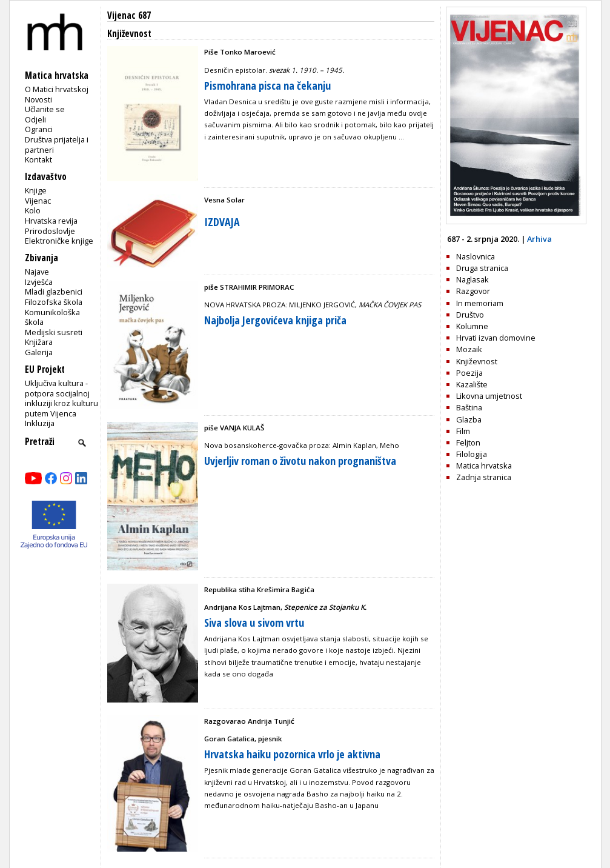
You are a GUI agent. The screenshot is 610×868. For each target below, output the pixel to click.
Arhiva (539, 239)
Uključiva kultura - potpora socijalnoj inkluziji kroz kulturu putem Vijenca (61, 398)
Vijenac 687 (129, 15)
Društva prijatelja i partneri (57, 145)
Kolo (33, 210)
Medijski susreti (54, 332)
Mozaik (469, 349)
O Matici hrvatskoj (57, 89)
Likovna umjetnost (489, 396)
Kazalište (472, 384)
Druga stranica (482, 268)
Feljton (468, 442)
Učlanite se (45, 109)
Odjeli (35, 119)
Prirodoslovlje (50, 231)
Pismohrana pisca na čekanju (267, 85)
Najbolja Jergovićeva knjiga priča (275, 320)
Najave (37, 272)
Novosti (38, 99)
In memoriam (480, 303)
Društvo (470, 315)
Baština (469, 407)
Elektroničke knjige (59, 241)
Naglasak (472, 279)
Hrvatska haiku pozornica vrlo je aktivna (292, 754)
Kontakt (38, 159)
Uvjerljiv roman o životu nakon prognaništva (300, 461)
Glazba (469, 419)
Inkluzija (40, 423)
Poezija (469, 373)
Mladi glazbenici (54, 292)
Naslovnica (476, 256)
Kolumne (472, 326)
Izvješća (39, 282)
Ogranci (39, 129)
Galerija (39, 352)
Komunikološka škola (52, 317)
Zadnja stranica (484, 477)
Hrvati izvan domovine (496, 338)
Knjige (36, 190)
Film (463, 431)
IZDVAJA (222, 222)
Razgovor (473, 291)
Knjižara (39, 342)
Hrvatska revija (51, 221)
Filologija (472, 454)
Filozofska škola (54, 302)
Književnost (477, 361)
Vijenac (38, 201)
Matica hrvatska (484, 466)
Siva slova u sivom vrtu (254, 623)
